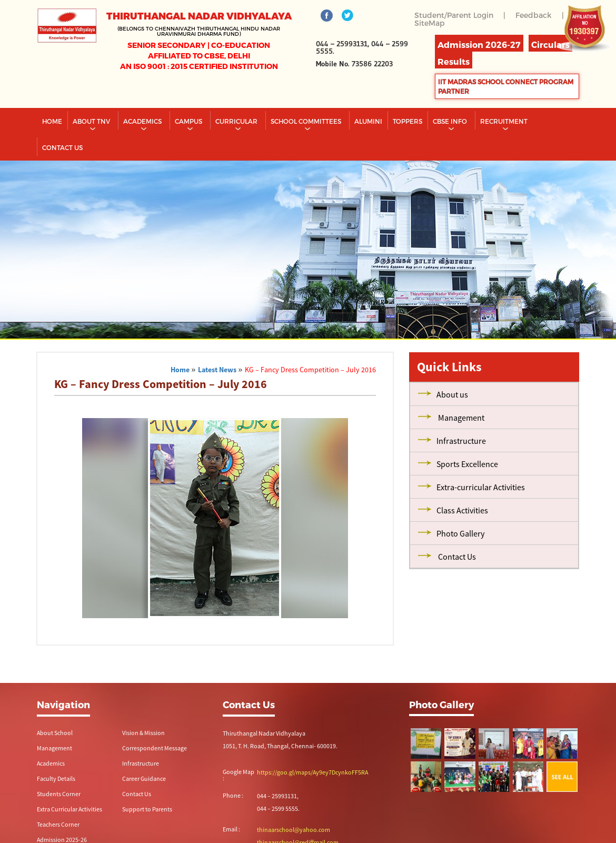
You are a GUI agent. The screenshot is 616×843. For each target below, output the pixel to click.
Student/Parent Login (454, 15)
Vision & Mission (143, 733)
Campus (189, 121)
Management (54, 748)
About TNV (92, 121)
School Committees (307, 121)
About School (55, 733)
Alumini (368, 121)
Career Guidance (144, 778)
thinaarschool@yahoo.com (294, 830)
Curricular (237, 121)
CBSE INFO (451, 121)
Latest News (217, 370)
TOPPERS (408, 121)
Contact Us (137, 794)
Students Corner (59, 794)
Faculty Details (56, 778)
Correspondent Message (155, 748)
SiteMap (430, 23)
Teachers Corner (58, 824)
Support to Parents (147, 809)
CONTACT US (62, 147)
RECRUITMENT (505, 121)
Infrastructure (141, 763)
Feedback (533, 15)
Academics (143, 121)
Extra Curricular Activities (69, 809)
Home (52, 121)
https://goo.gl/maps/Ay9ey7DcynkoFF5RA (312, 772)
